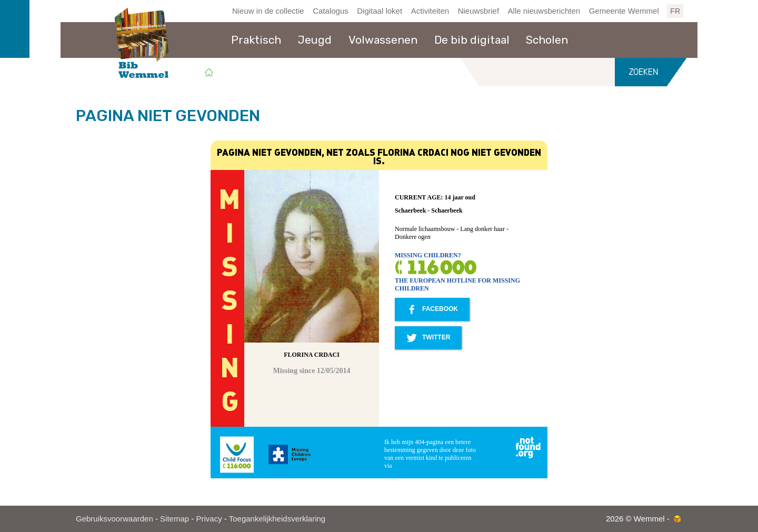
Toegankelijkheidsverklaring (277, 519)
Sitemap (174, 519)
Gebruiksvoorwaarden (114, 519)
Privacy (209, 519)
